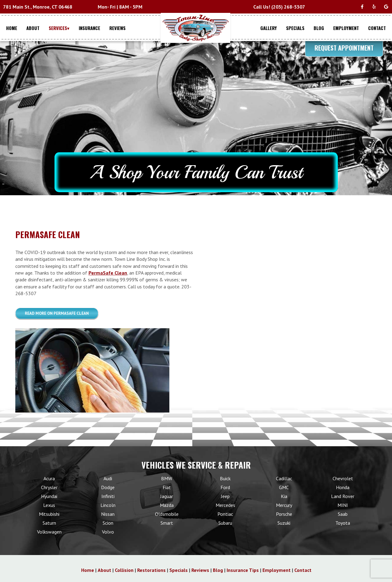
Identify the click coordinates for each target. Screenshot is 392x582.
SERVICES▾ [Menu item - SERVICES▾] (59, 28)
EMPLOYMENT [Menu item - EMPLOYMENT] (346, 28)
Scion (108, 523)
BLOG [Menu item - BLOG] (319, 28)
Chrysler (49, 487)
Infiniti (108, 496)
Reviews (200, 570)
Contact (303, 570)
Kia (284, 496)
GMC (284, 487)
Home (88, 570)
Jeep (225, 496)
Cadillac (284, 478)
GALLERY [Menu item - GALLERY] (269, 28)
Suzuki (284, 523)
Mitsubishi (49, 514)
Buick (225, 478)
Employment (277, 570)
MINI (343, 505)
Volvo (108, 532)
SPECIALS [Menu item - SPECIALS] (295, 28)
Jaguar (167, 496)
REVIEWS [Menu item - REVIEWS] (117, 28)
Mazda (167, 505)
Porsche (284, 514)
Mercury (284, 505)
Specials (179, 570)
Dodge (108, 487)
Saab (343, 514)
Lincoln (108, 505)
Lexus (49, 505)
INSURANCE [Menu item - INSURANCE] (89, 28)
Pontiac (225, 514)
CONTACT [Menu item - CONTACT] (377, 28)
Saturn (49, 523)
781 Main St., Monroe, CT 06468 (38, 7)
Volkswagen (49, 532)
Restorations (151, 570)
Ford (225, 487)
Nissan (108, 514)
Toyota (343, 523)
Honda (343, 487)
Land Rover (343, 496)
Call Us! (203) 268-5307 (279, 7)
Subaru (225, 523)
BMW (167, 478)
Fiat (167, 487)
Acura (49, 478)
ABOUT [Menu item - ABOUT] (33, 28)
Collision (124, 570)
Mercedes (225, 505)
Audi (108, 478)
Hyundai (49, 496)
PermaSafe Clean (108, 273)
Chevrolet (343, 478)
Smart (167, 523)
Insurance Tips (243, 570)
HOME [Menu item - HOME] (12, 28)
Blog (218, 570)
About (104, 570)
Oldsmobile (167, 514)
